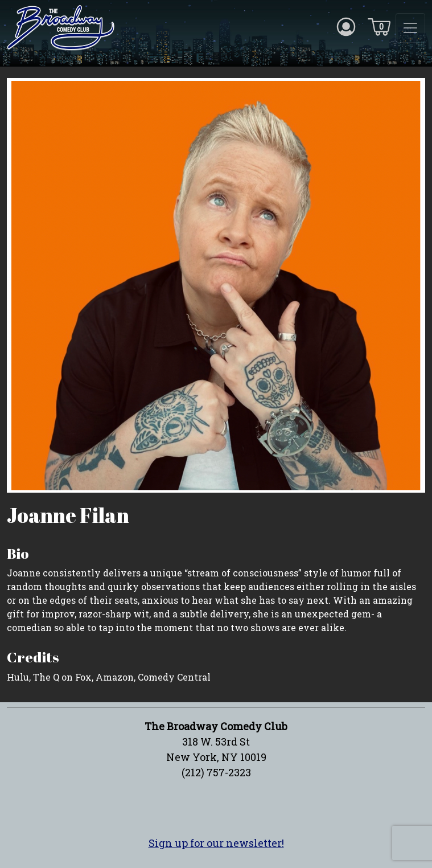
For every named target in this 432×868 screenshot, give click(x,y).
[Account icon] (346, 26)
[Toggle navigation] (410, 28)
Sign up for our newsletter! (216, 843)
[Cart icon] (379, 26)
